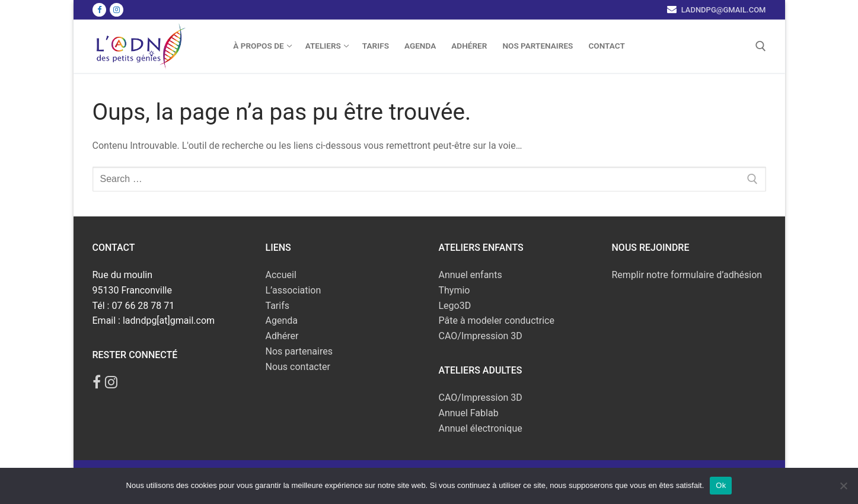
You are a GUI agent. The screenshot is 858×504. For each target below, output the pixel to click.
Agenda (282, 320)
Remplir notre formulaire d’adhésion (687, 275)
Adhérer (282, 336)
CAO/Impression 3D (481, 336)
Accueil (281, 275)
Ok (721, 485)
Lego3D (455, 306)
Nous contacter (298, 367)
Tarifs (278, 306)
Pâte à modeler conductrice (497, 320)
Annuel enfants (471, 275)
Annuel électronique (481, 428)
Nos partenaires (299, 351)
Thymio (454, 290)
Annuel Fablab (469, 413)
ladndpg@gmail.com (722, 10)
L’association (294, 290)
